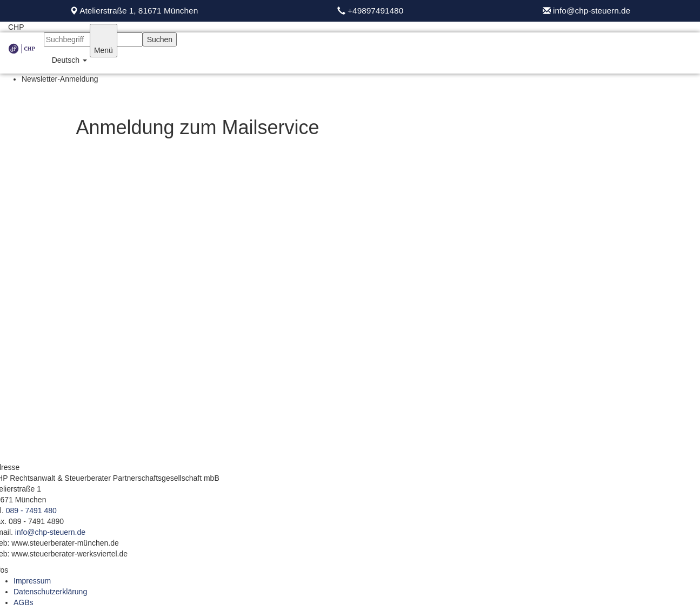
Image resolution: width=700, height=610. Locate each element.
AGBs (24, 602)
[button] (67, 60)
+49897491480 (375, 11)
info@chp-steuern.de (591, 11)
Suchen (160, 39)
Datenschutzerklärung (50, 592)
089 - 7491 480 (31, 510)
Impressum (32, 581)
